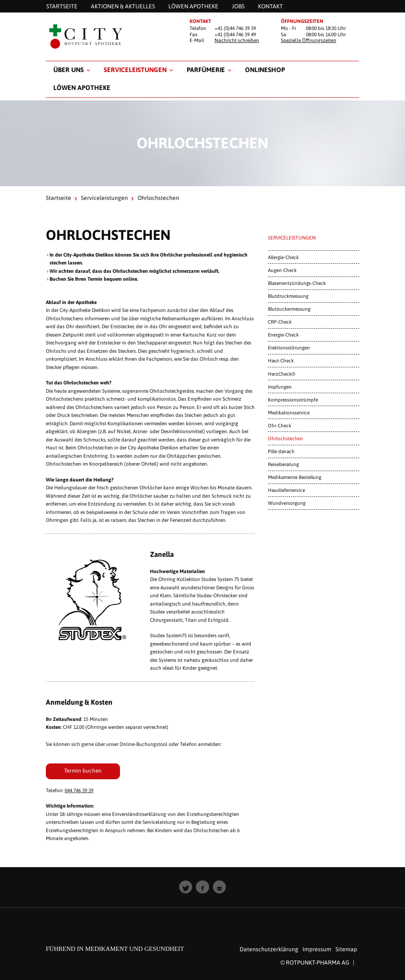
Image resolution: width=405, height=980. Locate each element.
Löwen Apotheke (82, 87)
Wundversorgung (287, 503)
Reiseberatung (283, 464)
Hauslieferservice (286, 490)
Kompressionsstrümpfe (293, 400)
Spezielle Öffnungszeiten (309, 40)
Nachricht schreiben (237, 40)
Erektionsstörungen (289, 348)
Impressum (317, 949)
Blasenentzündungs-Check (297, 283)
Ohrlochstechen (285, 438)
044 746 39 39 (79, 790)
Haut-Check (281, 360)
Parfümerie (206, 70)
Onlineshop (265, 70)
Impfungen (280, 387)
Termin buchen (83, 771)
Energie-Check (283, 335)
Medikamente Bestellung (295, 477)
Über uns (69, 70)
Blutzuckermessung (289, 309)
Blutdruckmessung (288, 296)
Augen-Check (282, 270)
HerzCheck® (282, 374)
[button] (186, 887)
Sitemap (346, 949)
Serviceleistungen (135, 70)
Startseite (59, 198)
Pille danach (281, 451)
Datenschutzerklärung (269, 949)
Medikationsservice (289, 413)
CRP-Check (280, 322)
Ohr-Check (280, 425)
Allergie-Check (283, 257)
